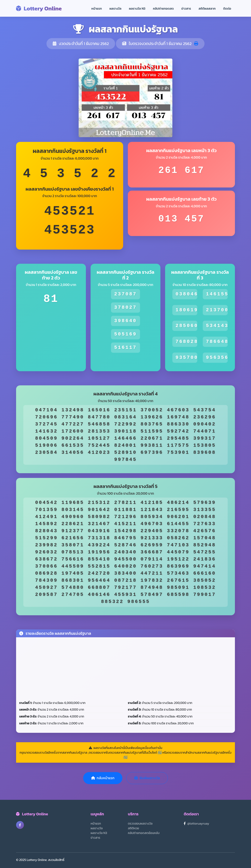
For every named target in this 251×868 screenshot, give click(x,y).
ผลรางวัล (115, 8)
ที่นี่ (160, 752)
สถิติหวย (133, 828)
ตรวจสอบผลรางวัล (140, 823)
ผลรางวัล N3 (137, 8)
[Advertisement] (125, 670)
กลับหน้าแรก (103, 778)
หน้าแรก (97, 8)
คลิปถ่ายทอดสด (163, 8)
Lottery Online (39, 8)
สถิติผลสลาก (207, 8)
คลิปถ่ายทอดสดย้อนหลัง (144, 833)
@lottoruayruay (198, 823)
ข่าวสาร (186, 8)
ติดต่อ (227, 8)
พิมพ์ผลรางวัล (147, 778)
